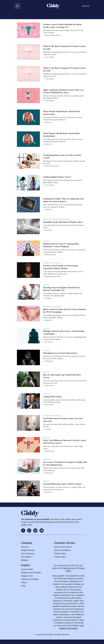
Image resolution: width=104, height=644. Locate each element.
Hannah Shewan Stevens (52, 166)
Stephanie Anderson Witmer (53, 35)
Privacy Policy (60, 554)
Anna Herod (48, 492)
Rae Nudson (48, 298)
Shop (23, 586)
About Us (25, 547)
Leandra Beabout (50, 101)
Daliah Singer (49, 473)
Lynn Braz (48, 429)
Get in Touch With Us (63, 547)
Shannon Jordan (50, 386)
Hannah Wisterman (50, 255)
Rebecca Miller (49, 405)
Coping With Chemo (52, 397)
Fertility (47, 459)
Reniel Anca (48, 122)
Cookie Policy (60, 557)
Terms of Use (69, 568)
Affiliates (25, 560)
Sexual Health (27, 569)
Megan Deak (49, 320)
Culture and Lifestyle (30, 579)
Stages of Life (27, 576)
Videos (24, 582)
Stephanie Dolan (50, 451)
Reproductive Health (52, 263)
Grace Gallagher (50, 57)
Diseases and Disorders (31, 573)
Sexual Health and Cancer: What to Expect (63, 484)
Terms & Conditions (62, 550)
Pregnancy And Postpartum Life (57, 219)
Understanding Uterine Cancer (57, 177)
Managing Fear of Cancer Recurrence (60, 353)
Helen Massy (49, 230)
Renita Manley (49, 361)
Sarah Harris (49, 210)
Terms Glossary (28, 554)
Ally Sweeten (49, 342)
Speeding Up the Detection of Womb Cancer (63, 222)
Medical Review (28, 550)
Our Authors (26, 557)
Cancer (46, 241)
